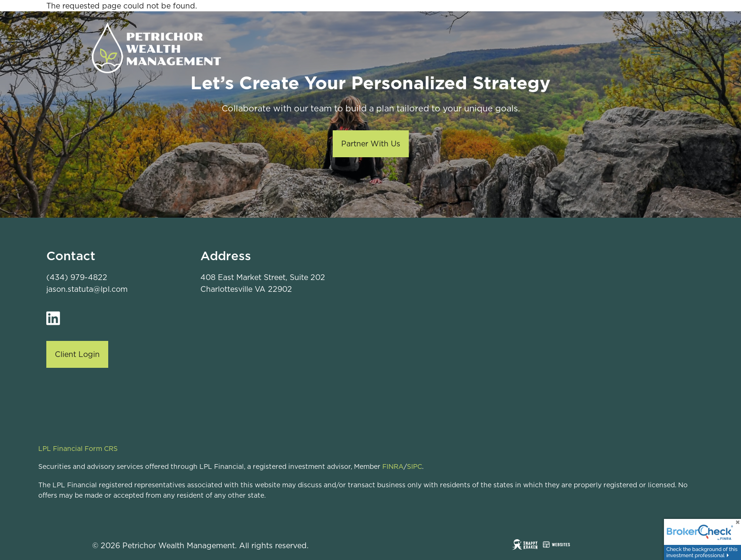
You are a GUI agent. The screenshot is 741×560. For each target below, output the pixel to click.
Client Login (77, 354)
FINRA (393, 467)
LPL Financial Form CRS (78, 449)
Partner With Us (371, 144)
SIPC (414, 467)
